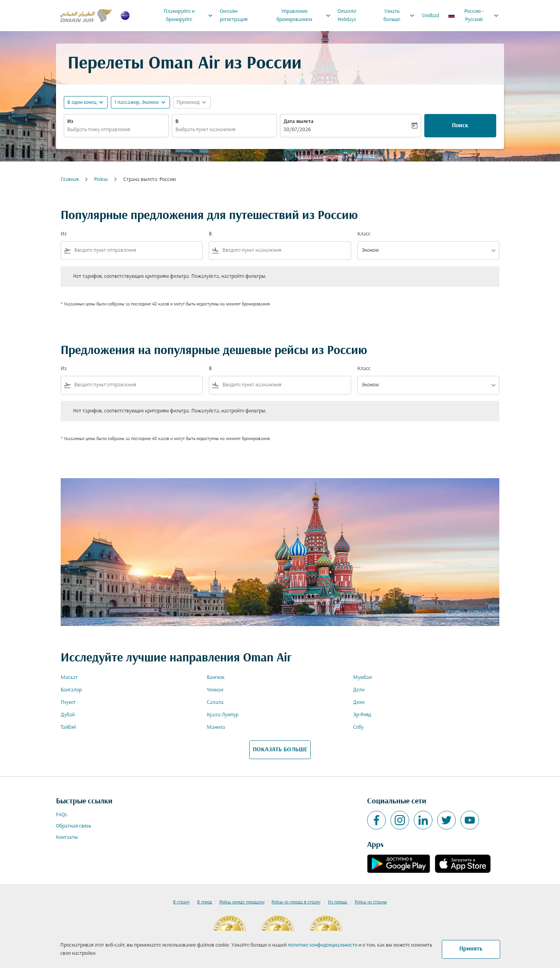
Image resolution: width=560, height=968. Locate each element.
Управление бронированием (305, 16)
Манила (216, 727)
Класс (364, 234)
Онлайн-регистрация (234, 16)
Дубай (68, 715)
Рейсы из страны (371, 902)
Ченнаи (215, 690)
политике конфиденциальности (323, 945)
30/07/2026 (297, 130)
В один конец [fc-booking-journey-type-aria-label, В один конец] (82, 103)
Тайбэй (68, 727)
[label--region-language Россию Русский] (474, 16)
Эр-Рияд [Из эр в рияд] (362, 715)
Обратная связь (73, 826)
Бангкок (216, 678)
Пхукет (68, 702)
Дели (359, 690)
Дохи (359, 702)
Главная (70, 180)
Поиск (460, 126)
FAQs (62, 815)
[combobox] (116, 130)
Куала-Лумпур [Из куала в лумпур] (223, 715)
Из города (338, 902)
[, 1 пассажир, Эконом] (136, 103)
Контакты (67, 837)
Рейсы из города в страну (296, 902)
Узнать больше (401, 16)
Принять (471, 949)
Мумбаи (362, 678)
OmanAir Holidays (347, 16)
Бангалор (71, 690)
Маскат (69, 678)
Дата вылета (298, 122)
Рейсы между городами (242, 902)
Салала (215, 702)
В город (205, 902)
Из (70, 122)
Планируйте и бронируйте (190, 16)
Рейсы (101, 180)
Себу (358, 727)
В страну (181, 902)
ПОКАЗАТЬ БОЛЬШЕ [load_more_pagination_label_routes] (280, 750)
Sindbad (430, 16)
